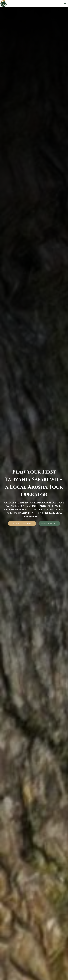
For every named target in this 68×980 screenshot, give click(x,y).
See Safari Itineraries (49, 523)
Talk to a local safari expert (22, 523)
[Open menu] (65, 4)
